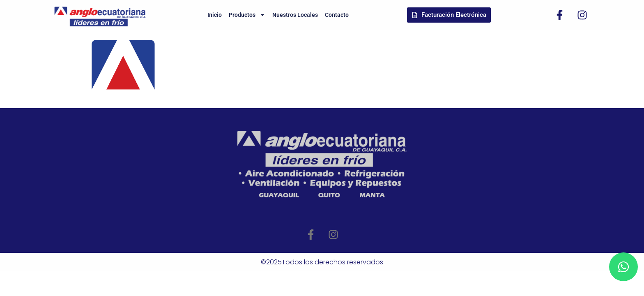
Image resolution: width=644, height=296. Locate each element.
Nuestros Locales (295, 15)
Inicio (215, 15)
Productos (247, 15)
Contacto (337, 15)
